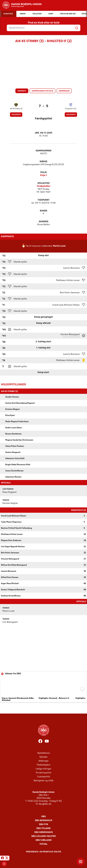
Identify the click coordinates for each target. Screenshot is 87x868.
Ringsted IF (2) (71, 109)
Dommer (44, 222)
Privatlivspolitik (43, 773)
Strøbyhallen (44, 186)
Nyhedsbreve (44, 753)
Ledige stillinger (43, 769)
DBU (44, 816)
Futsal (43, 844)
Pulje (44, 172)
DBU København (44, 832)
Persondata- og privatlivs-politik (44, 852)
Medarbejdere (43, 765)
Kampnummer (44, 151)
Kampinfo (22, 91)
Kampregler (64, 91)
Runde (44, 211)
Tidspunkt (44, 200)
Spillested (43, 183)
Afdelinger (43, 761)
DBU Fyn (44, 824)
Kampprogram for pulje (42, 91)
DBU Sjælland (44, 840)
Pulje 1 (43, 175)
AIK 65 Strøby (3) (16, 109)
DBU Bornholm (44, 820)
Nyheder (44, 757)
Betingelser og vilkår (44, 780)
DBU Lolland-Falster (44, 836)
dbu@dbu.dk (45, 804)
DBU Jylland (43, 828)
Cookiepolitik (44, 776)
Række (43, 162)
